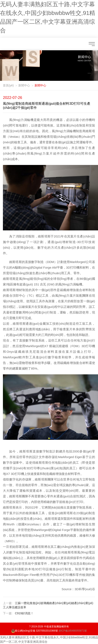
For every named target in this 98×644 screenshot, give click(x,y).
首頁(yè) (8, 85)
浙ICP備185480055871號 (73, 631)
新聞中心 (24, 85)
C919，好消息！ (24, 613)
